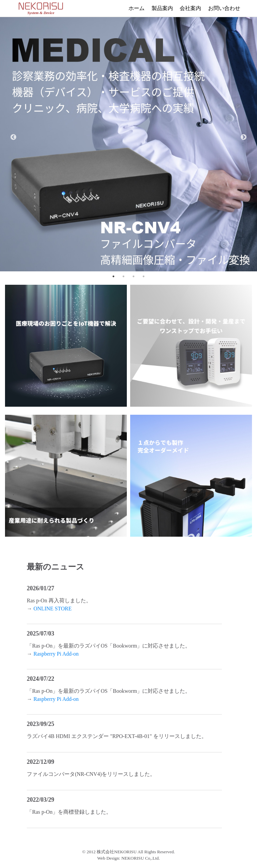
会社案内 (191, 8)
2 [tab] (123, 276)
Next (244, 137)
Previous (13, 137)
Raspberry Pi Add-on (56, 654)
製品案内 (162, 8)
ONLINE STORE (53, 609)
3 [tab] (134, 276)
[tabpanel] (128, 137)
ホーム (137, 8)
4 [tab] (144, 276)
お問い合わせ (224, 8)
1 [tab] (113, 276)
